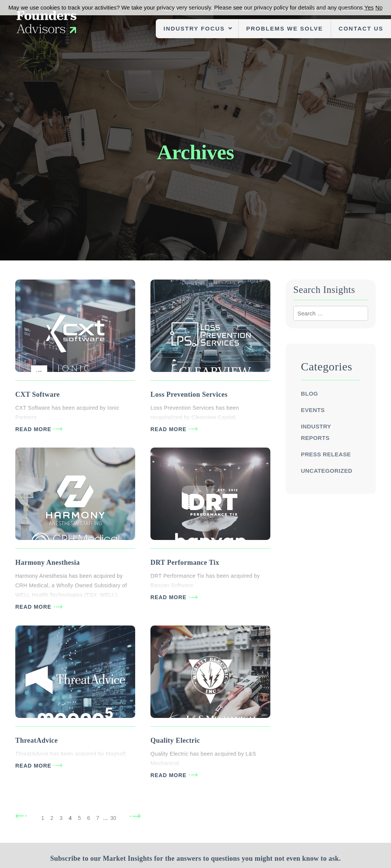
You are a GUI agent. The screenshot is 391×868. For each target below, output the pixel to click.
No (379, 7)
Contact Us (361, 28)
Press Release (326, 454)
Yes (369, 7)
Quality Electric (175, 740)
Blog (309, 394)
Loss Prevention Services (189, 394)
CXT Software (37, 394)
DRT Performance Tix (185, 563)
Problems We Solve (285, 28)
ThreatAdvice (36, 740)
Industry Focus (194, 28)
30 (113, 818)
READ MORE (33, 429)
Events (313, 410)
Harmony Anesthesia (48, 563)
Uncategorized (327, 471)
